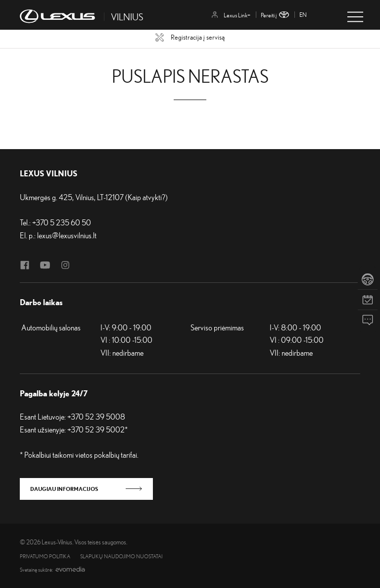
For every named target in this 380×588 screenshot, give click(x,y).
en (303, 15)
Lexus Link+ (231, 15)
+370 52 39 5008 (96, 417)
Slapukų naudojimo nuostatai (121, 557)
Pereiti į (275, 15)
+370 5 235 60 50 (62, 222)
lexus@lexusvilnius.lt (67, 235)
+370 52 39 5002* (97, 429)
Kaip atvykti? (146, 197)
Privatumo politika (45, 557)
